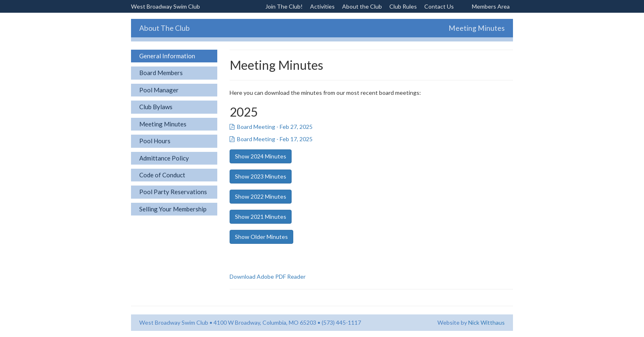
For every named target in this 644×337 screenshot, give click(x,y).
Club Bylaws (156, 107)
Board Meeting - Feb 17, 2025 (271, 139)
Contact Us (439, 6)
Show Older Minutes (261, 237)
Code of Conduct (162, 175)
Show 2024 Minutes (261, 156)
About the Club (362, 6)
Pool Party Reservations (173, 192)
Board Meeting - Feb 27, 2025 (271, 127)
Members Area (491, 6)
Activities (322, 6)
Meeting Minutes (163, 124)
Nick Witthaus (486, 322)
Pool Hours (155, 141)
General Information (167, 56)
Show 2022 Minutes (261, 196)
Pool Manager (159, 90)
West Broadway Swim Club (166, 6)
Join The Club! (284, 6)
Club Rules (403, 6)
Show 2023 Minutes (261, 176)
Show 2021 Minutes (261, 217)
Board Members (161, 73)
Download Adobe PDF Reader (268, 276)
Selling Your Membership (173, 209)
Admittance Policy (164, 158)
